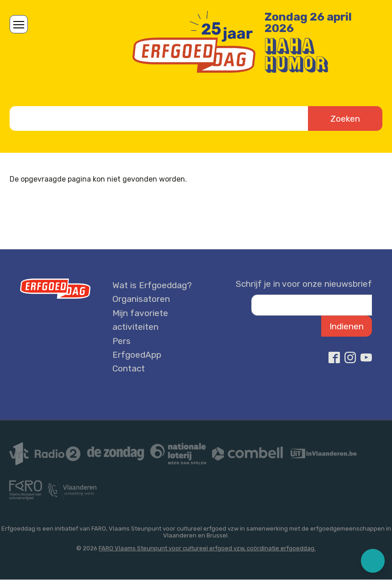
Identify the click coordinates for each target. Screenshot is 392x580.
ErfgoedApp (137, 355)
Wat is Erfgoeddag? (152, 285)
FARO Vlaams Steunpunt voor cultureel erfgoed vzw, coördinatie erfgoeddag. (207, 548)
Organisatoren (141, 299)
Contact (129, 368)
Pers (122, 341)
